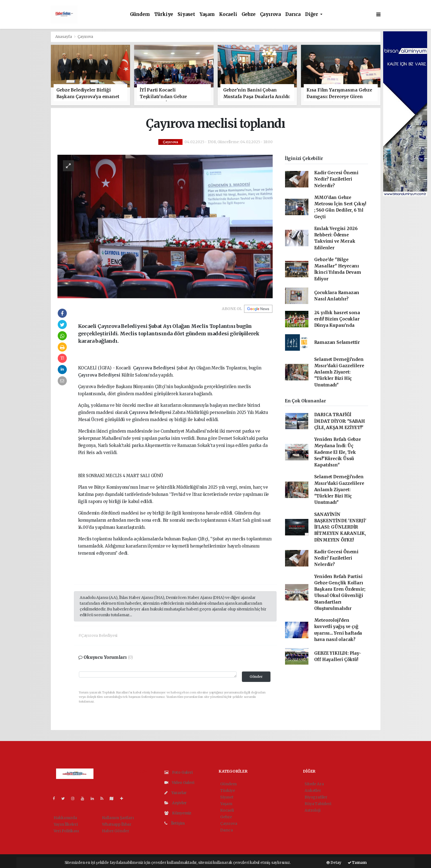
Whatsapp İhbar (117, 824)
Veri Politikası (66, 831)
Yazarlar (176, 793)
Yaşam (207, 14)
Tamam (357, 863)
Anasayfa (64, 37)
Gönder (256, 677)
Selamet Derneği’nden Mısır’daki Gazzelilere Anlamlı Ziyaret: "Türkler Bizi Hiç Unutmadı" (339, 372)
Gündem (140, 14)
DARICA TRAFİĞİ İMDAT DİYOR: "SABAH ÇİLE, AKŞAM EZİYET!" (340, 421)
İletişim (175, 823)
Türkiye (164, 14)
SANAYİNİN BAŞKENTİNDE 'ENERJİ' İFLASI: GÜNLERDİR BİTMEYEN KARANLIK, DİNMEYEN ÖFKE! (340, 527)
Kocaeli (228, 14)
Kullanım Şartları (118, 818)
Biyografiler (316, 797)
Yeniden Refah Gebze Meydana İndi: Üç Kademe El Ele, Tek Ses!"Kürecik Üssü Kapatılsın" (338, 452)
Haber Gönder (116, 831)
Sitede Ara (314, 784)
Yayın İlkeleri (66, 824)
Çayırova (270, 14)
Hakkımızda (65, 818)
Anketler (313, 790)
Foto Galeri (179, 772)
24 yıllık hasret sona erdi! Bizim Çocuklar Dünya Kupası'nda (337, 319)
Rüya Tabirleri (318, 804)
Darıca (293, 14)
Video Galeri (179, 783)
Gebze (249, 14)
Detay (334, 863)
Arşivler (176, 803)
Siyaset (186, 14)
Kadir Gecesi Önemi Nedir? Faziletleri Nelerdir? (336, 179)
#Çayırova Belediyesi (98, 635)
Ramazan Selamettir (337, 342)
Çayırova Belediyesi (155, 368)
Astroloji (312, 810)
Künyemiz (178, 813)
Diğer (312, 14)
